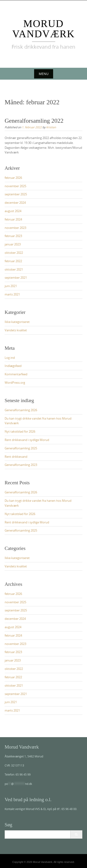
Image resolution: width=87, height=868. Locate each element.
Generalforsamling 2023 (21, 465)
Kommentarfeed (16, 374)
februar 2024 (13, 219)
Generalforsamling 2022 (34, 121)
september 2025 (16, 194)
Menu (44, 74)
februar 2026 (13, 178)
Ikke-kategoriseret (17, 322)
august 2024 (13, 211)
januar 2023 (13, 244)
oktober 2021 (14, 269)
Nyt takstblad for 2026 (20, 431)
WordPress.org (15, 383)
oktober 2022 (14, 253)
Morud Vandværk (43, 29)
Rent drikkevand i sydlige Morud (27, 440)
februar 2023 (13, 236)
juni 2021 (11, 286)
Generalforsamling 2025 (21, 448)
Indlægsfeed (13, 366)
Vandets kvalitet (16, 330)
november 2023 (15, 228)
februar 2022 (13, 261)
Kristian (51, 127)
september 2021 (16, 278)
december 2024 (15, 203)
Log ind (10, 358)
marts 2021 (12, 294)
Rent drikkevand (16, 457)
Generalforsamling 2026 (21, 410)
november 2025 (15, 186)
